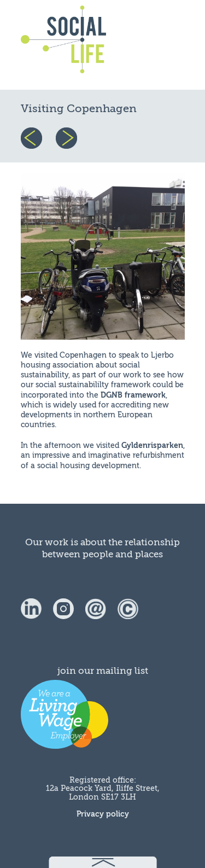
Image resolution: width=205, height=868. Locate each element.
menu (159, 45)
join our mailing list (103, 671)
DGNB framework (133, 395)
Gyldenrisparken (152, 445)
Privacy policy (103, 814)
